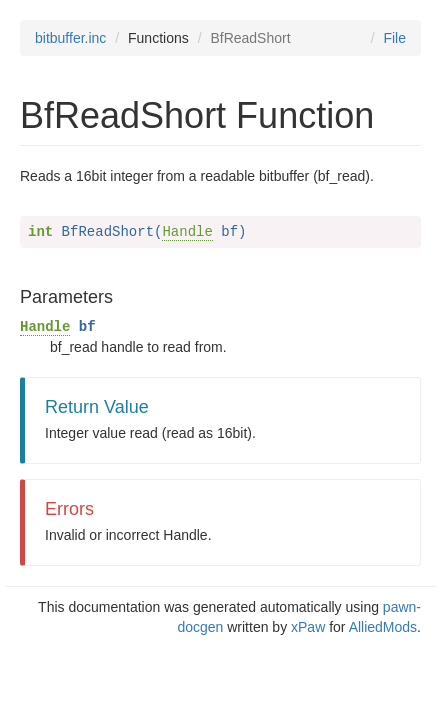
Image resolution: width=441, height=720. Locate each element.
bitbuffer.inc (70, 38)
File (394, 38)
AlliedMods (383, 627)
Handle (187, 232)
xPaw (308, 627)
